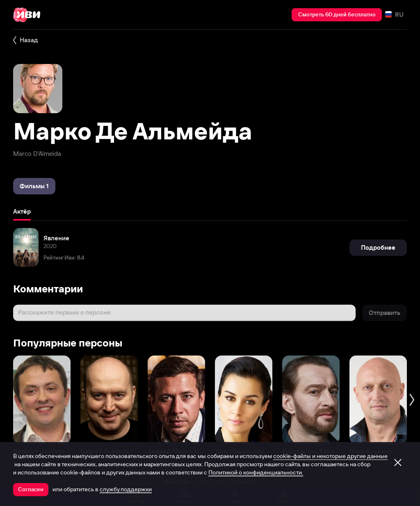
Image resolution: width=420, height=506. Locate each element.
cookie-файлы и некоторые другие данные (330, 456)
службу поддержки (126, 489)
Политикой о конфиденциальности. (256, 472)
